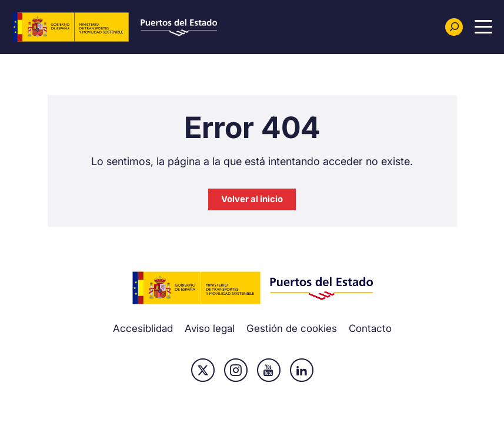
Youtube (269, 370)
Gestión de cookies (292, 328)
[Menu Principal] (483, 27)
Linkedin (302, 370)
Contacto (370, 328)
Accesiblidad (143, 328)
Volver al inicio (252, 199)
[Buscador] (454, 27)
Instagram (236, 370)
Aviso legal (210, 328)
